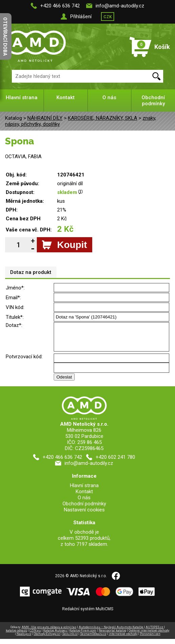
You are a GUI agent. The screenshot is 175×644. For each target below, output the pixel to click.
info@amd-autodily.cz (120, 6)
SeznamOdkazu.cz (93, 639)
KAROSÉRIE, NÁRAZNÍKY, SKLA (103, 118)
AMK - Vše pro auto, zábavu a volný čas (49, 632)
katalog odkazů (16, 636)
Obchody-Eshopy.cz (47, 639)
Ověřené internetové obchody (149, 636)
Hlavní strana (22, 97)
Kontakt (66, 97)
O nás (109, 97)
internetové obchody (123, 639)
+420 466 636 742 (60, 6)
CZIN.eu (35, 636)
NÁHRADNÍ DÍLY (45, 118)
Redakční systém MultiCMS (88, 614)
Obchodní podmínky (153, 101)
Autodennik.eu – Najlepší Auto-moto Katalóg (111, 632)
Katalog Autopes (55, 636)
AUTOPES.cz (155, 632)
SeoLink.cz (70, 639)
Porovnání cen (150, 639)
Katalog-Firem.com (83, 636)
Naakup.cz (24, 639)
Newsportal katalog (112, 636)
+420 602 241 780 (115, 462)
